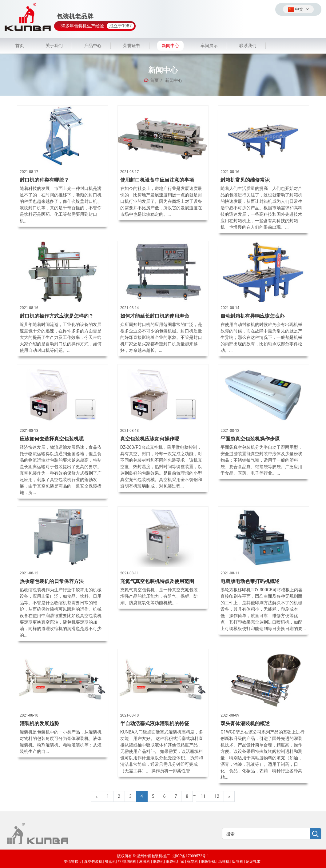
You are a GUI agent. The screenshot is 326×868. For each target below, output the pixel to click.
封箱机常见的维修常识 (245, 180)
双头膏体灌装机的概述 (245, 723)
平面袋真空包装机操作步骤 (250, 439)
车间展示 (209, 46)
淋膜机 (145, 862)
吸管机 (238, 862)
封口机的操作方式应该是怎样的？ (57, 316)
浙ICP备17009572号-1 (191, 856)
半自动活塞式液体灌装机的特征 (155, 723)
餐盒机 (110, 862)
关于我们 (54, 46)
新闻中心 (170, 46)
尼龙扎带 (253, 862)
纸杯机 (224, 862)
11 (203, 796)
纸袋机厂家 (175, 862)
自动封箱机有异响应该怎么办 (252, 316)
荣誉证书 (132, 46)
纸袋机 (158, 862)
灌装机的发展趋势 (39, 723)
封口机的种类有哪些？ (44, 180)
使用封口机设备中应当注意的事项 (157, 180)
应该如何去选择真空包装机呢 (52, 439)
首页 (20, 46)
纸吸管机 (208, 862)
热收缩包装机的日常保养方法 (52, 581)
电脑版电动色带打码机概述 (250, 581)
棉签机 (193, 862)
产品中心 (93, 46)
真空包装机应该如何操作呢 (150, 439)
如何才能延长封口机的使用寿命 (155, 316)
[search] (315, 834)
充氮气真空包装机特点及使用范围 (157, 581)
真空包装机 (93, 862)
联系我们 (248, 46)
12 (217, 796)
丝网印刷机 (127, 862)
